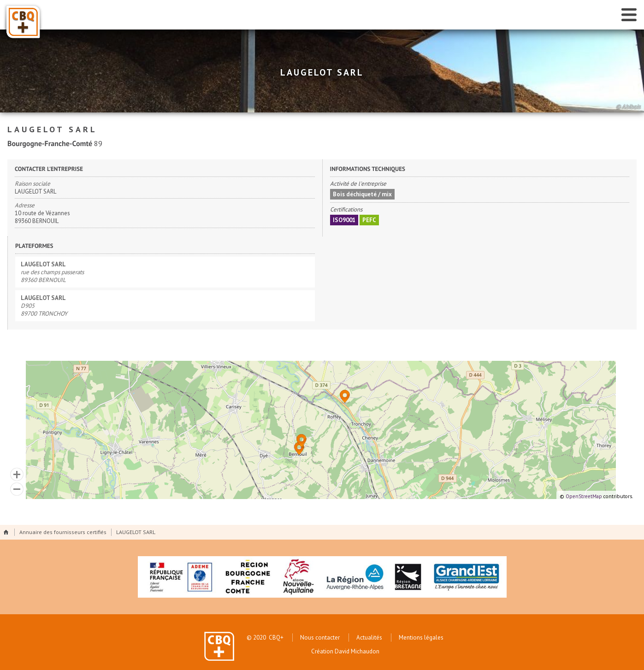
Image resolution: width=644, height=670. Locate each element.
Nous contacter (320, 638)
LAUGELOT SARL (136, 532)
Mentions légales (421, 638)
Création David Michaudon (345, 653)
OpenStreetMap (584, 496)
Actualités (369, 638)
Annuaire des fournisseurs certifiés (63, 532)
